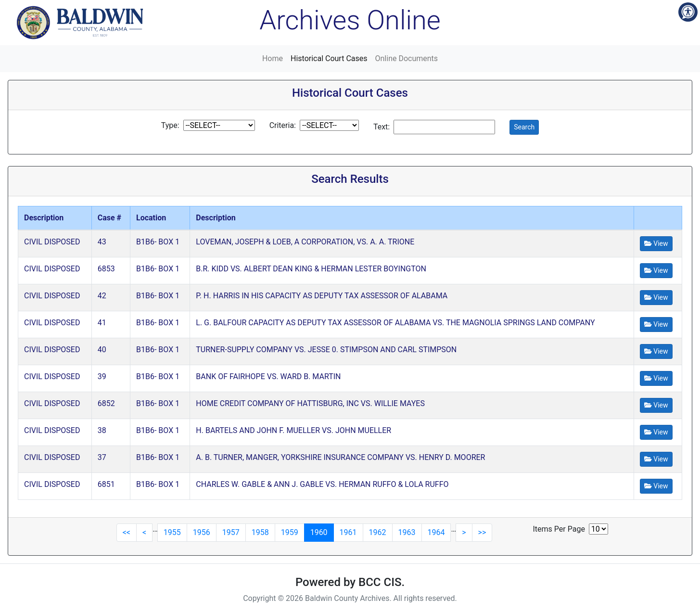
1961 (348, 532)
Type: (170, 125)
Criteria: (283, 125)
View (656, 243)
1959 (290, 532)
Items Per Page (559, 529)
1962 (378, 532)
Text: (382, 127)
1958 (260, 532)
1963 (407, 532)
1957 (231, 532)
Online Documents (407, 58)
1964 (436, 532)
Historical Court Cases (329, 58)
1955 (172, 532)
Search (524, 127)
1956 (202, 532)
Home (273, 58)
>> (482, 532)
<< (127, 532)
